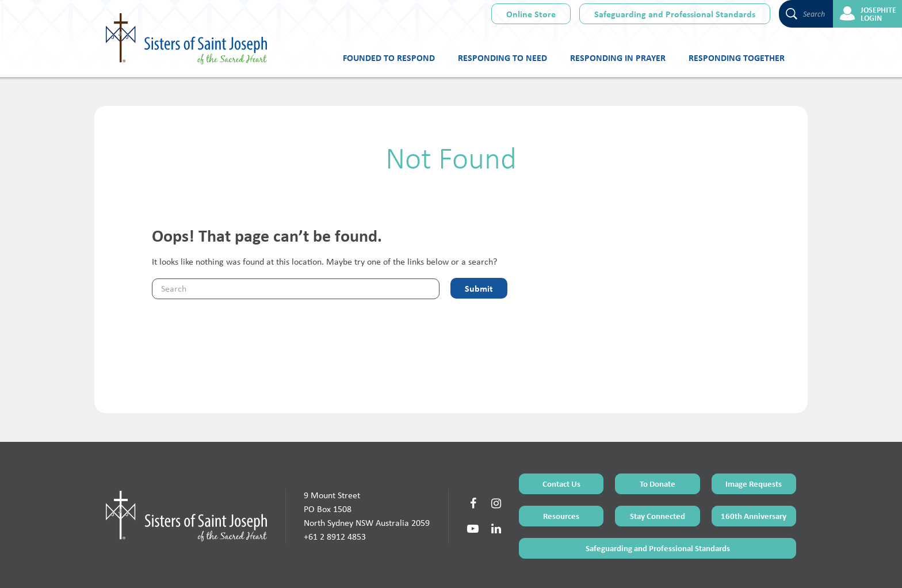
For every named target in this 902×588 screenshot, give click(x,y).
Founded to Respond (389, 58)
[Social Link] (473, 459)
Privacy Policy (492, 566)
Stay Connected (658, 471)
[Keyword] (296, 289)
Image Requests (754, 439)
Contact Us (561, 439)
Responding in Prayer (618, 58)
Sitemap (456, 566)
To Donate (658, 439)
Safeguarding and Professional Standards (675, 14)
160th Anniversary (754, 471)
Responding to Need (502, 58)
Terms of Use (422, 566)
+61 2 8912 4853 (335, 492)
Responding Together (737, 58)
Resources (561, 471)
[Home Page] (186, 471)
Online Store (531, 14)
